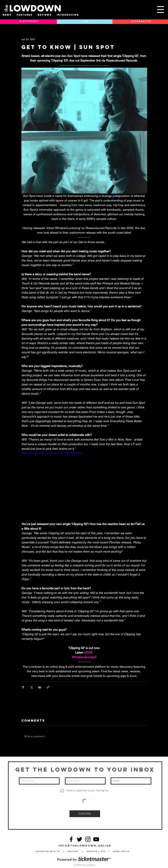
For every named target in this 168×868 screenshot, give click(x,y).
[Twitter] (79, 839)
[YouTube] (96, 839)
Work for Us (122, 851)
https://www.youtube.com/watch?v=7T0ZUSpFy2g (51, 453)
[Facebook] (71, 839)
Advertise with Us (48, 851)
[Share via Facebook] (23, 687)
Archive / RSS (97, 851)
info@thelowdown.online (85, 846)
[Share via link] (48, 687)
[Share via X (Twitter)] (31, 687)
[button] (161, 10)
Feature (75, 851)
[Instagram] (88, 839)
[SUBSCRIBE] (85, 814)
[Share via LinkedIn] (40, 687)
